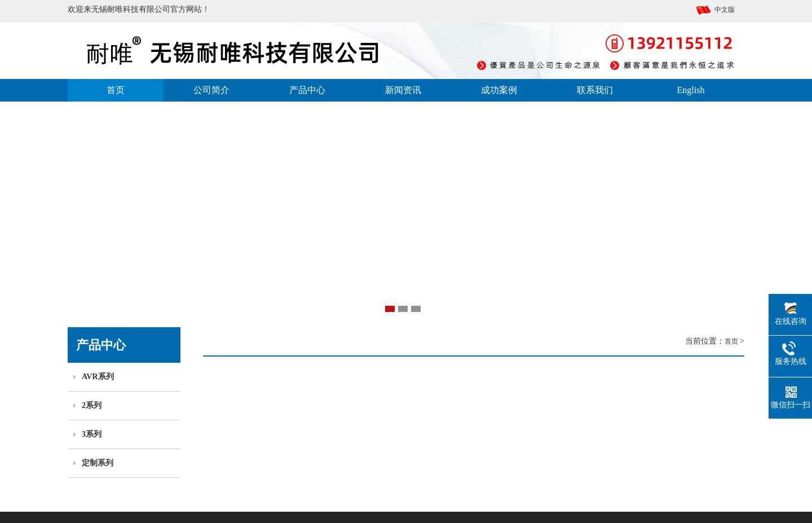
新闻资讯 (403, 90)
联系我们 (595, 90)
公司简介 (211, 90)
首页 (116, 90)
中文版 (715, 10)
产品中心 (307, 90)
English (691, 90)
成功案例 (499, 90)
